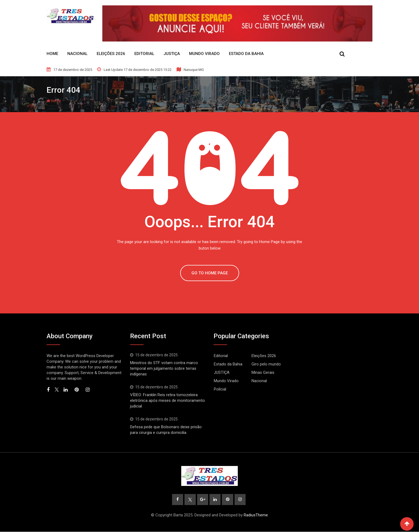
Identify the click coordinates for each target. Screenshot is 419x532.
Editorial (144, 54)
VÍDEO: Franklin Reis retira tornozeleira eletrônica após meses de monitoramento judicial (167, 400)
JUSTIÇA (172, 54)
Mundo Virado (204, 54)
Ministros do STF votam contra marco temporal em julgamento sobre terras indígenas (164, 368)
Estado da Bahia (246, 54)
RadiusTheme (256, 515)
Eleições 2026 (111, 54)
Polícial (220, 389)
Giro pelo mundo (266, 364)
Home (52, 54)
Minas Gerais (263, 372)
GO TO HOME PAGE (210, 273)
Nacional (77, 54)
